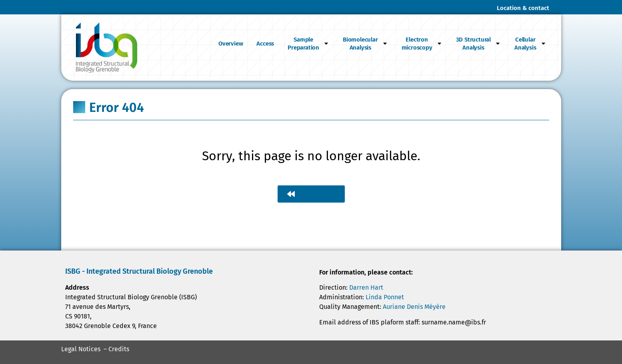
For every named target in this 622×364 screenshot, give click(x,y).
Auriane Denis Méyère (414, 307)
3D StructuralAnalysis (478, 44)
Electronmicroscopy (422, 44)
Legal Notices (81, 349)
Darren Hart (366, 287)
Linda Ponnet (385, 297)
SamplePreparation (308, 44)
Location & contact (523, 8)
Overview (231, 44)
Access (265, 44)
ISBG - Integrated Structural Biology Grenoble (139, 271)
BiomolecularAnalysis (365, 44)
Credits (119, 349)
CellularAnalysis (530, 44)
